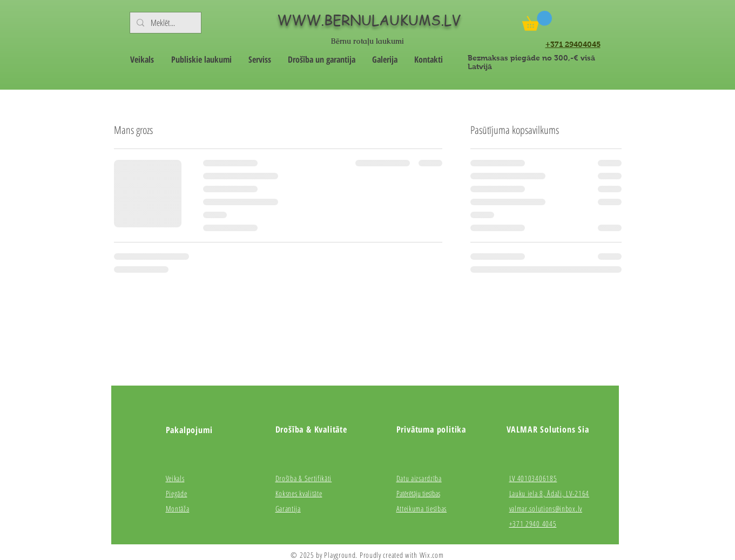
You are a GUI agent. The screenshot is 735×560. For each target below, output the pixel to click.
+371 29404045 (573, 44)
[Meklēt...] (164, 23)
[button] (537, 21)
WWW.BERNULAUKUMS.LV (369, 20)
